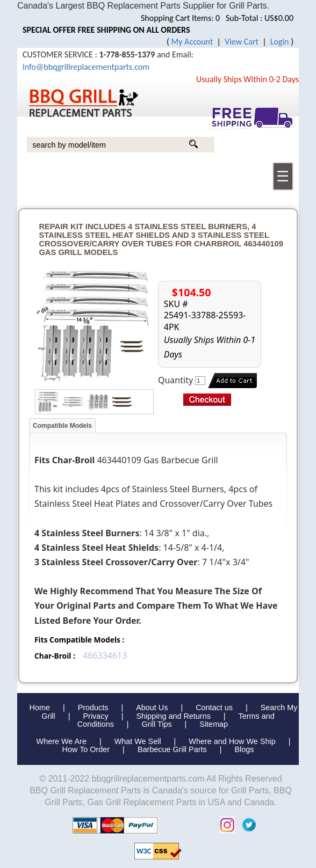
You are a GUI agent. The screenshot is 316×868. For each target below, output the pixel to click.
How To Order (86, 749)
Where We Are (62, 741)
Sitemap (214, 724)
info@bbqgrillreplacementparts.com (86, 67)
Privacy (96, 716)
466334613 (105, 655)
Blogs (244, 749)
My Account (192, 42)
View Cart (242, 42)
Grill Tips (157, 724)
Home (40, 707)
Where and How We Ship (232, 741)
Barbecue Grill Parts (172, 749)
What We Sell (139, 741)
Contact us (214, 707)
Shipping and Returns (173, 716)
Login (280, 42)
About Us (152, 707)
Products (93, 707)
